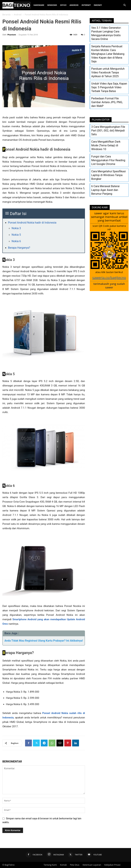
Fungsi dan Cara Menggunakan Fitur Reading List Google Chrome (108, 160)
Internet (86, 5)
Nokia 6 (16, 241)
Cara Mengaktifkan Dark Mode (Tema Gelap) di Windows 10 (106, 145)
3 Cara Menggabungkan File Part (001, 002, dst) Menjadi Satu (108, 131)
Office (63, 5)
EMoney (98, 5)
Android (74, 5)
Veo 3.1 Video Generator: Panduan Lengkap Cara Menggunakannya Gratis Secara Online (106, 33)
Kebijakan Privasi (112, 865)
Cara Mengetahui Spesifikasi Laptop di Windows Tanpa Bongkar (108, 175)
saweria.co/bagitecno (109, 278)
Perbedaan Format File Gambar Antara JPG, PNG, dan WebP (107, 102)
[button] (125, 5)
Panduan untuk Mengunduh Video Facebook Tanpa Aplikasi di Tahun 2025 (108, 72)
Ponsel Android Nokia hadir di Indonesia (32, 223)
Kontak (63, 865)
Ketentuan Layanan (92, 865)
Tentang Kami (50, 865)
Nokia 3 (16, 228)
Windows (52, 5)
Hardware (39, 5)
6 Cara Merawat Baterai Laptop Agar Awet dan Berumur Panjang (105, 190)
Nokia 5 (16, 235)
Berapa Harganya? (19, 248)
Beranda (6, 15)
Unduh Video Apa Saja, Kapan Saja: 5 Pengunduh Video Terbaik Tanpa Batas (109, 87)
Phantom (12, 35)
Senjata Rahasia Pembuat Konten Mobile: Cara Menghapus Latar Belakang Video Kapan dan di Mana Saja (108, 54)
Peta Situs (75, 865)
